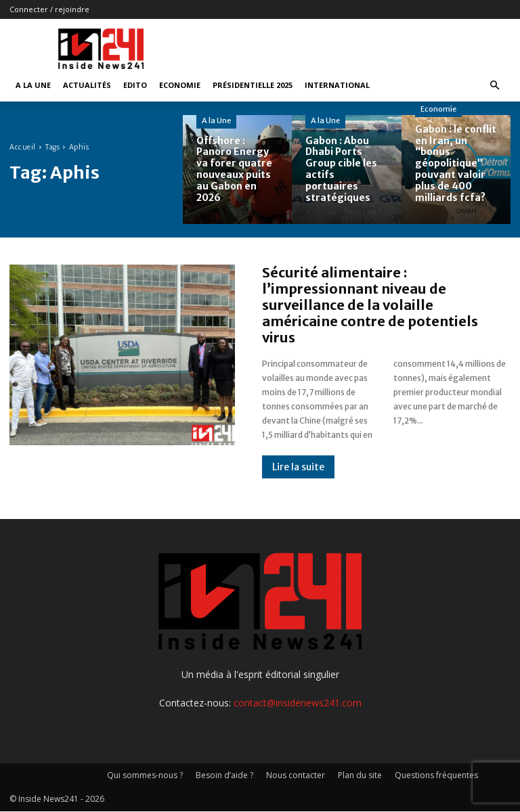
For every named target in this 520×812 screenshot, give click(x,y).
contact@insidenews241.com (298, 703)
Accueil (23, 147)
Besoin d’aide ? (224, 775)
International (337, 85)
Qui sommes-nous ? (145, 775)
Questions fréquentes (436, 775)
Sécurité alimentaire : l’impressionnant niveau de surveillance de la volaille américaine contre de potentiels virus (370, 305)
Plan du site (360, 775)
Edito (135, 85)
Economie (180, 85)
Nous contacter (296, 775)
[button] (494, 86)
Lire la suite (298, 467)
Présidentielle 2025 (253, 85)
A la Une (33, 85)
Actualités (87, 85)
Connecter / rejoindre (49, 9)
